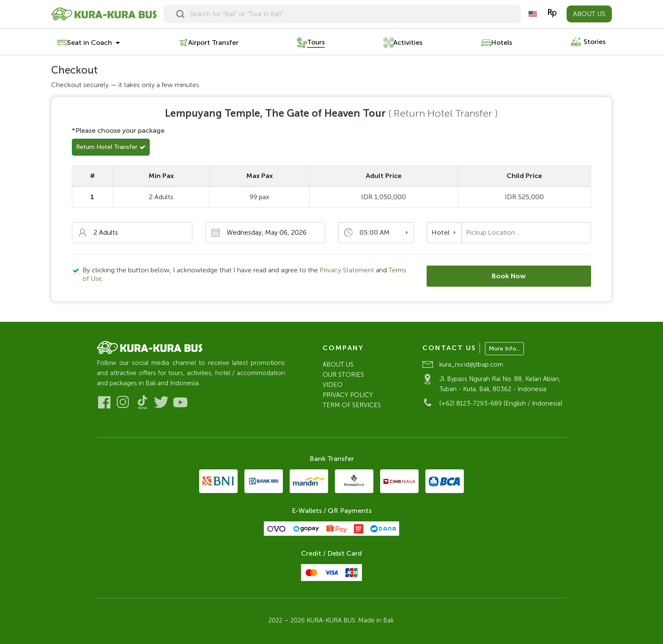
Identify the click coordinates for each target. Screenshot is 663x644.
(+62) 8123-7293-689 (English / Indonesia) (501, 403)
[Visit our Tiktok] (142, 402)
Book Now (509, 276)
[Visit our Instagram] (123, 402)
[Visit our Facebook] (104, 402)
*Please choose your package (118, 130)
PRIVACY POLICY (348, 395)
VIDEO (333, 385)
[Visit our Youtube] (180, 402)
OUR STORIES (343, 375)
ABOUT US (589, 14)
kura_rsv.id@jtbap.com (471, 364)
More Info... (504, 349)
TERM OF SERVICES (352, 405)
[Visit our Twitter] (161, 402)
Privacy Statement (348, 270)
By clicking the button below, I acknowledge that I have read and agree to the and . (245, 274)
